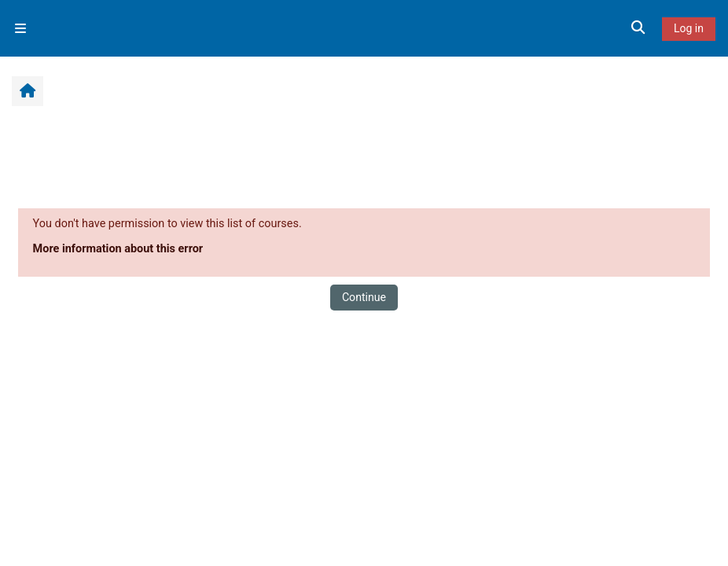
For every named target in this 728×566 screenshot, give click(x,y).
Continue (364, 297)
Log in (689, 28)
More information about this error (118, 249)
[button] (641, 28)
